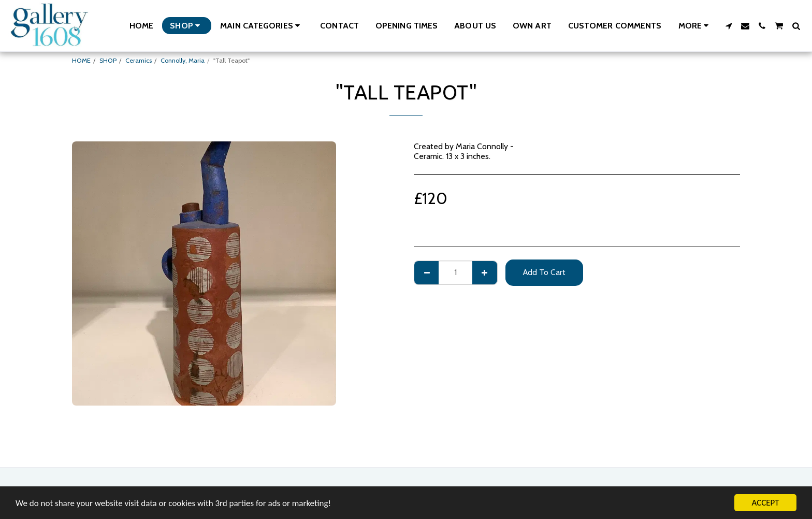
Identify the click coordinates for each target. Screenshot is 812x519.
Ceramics (139, 60)
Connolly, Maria (183, 60)
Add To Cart (544, 272)
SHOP (108, 60)
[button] (262, 26)
